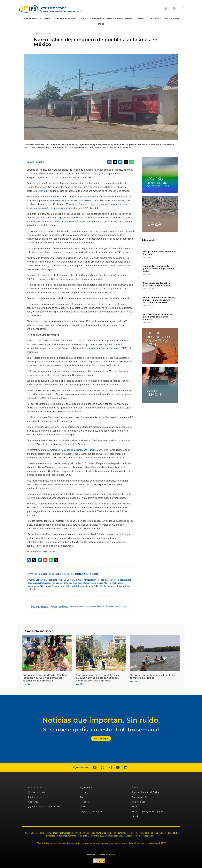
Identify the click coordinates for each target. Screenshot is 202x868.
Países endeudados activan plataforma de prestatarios (157, 284)
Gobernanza (155, 18)
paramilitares (87, 586)
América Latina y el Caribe (40, 580)
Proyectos (109, 586)
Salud (101, 24)
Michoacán (117, 583)
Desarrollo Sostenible (91, 18)
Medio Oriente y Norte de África (149, 811)
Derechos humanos (64, 18)
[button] (183, 9)
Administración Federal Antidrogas (102, 348)
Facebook (85, 802)
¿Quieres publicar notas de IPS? (45, 807)
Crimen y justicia (75, 580)
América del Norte (141, 797)
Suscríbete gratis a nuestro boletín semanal (101, 730)
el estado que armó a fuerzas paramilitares (69, 200)
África (135, 787)
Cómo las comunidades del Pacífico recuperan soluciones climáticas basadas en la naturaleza (45, 678)
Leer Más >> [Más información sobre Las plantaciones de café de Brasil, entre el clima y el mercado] (148, 322)
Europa (136, 807)
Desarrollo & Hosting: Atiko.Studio (101, 855)
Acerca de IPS (35, 787)
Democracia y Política (94, 580)
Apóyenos (33, 802)
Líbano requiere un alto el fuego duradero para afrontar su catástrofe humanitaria (160, 300)
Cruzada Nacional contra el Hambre (78, 222)
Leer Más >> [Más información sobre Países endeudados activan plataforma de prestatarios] (148, 288)
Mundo (136, 816)
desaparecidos (112, 580)
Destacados (46, 583)
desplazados (33, 583)
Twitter (84, 797)
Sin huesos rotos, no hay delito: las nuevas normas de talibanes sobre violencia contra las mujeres (97, 678)
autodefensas (59, 580)
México (107, 583)
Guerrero (42, 191)
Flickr (83, 807)
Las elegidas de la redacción (82, 583)
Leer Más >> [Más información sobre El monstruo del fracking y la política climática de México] (135, 681)
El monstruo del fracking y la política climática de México (152, 676)
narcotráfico (33, 586)
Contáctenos (35, 797)
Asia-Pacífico (139, 802)
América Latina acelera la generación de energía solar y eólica (158, 269)
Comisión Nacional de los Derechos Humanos (74, 450)
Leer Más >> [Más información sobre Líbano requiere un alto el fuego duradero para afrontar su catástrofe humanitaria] (148, 305)
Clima (47, 18)
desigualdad (125, 580)
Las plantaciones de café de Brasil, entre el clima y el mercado (157, 317)
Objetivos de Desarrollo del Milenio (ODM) (60, 586)
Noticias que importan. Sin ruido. (101, 720)
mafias (100, 583)
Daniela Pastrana (35, 162)
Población (98, 586)
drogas (56, 583)
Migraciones (172, 18)
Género (141, 18)
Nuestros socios (36, 792)
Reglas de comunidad (91, 811)
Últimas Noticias (32, 18)
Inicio (83, 792)
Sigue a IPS (86, 787)
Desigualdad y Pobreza (120, 18)
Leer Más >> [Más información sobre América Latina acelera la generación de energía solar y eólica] (148, 274)
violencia (32, 589)
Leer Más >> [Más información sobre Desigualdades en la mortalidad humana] (148, 257)
